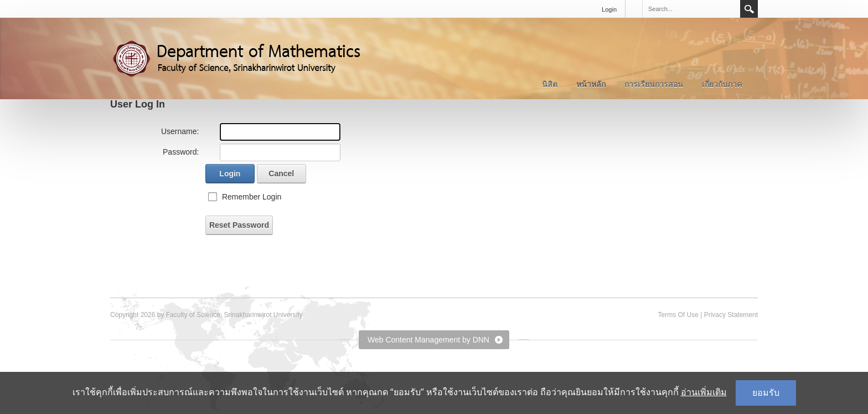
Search (749, 9)
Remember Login (252, 197)
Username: (180, 131)
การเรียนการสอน (654, 84)
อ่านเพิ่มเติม (704, 392)
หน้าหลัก (591, 84)
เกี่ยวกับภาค (722, 84)
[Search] (691, 9)
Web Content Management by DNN (428, 340)
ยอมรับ (766, 393)
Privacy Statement (731, 315)
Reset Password (239, 225)
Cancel (281, 173)
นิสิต (550, 84)
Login (609, 9)
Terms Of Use (678, 315)
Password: (181, 152)
